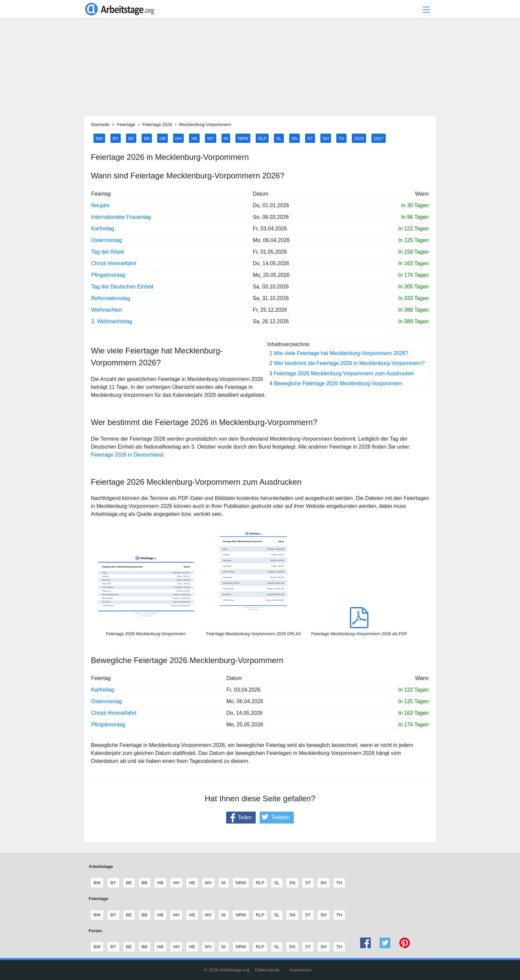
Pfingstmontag (108, 275)
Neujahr (100, 205)
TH (342, 138)
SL (279, 138)
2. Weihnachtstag (112, 321)
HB (163, 138)
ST (310, 138)
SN (295, 138)
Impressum (300, 970)
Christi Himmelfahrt (114, 263)
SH (326, 138)
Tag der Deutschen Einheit (122, 287)
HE (195, 138)
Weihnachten (107, 310)
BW (99, 138)
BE (131, 138)
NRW (243, 138)
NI (226, 138)
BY (115, 138)
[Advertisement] (260, 70)
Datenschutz (267, 970)
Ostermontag (106, 240)
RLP (262, 138)
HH (179, 138)
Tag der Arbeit (108, 252)
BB (147, 138)
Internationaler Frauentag (121, 217)
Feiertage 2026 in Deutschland (127, 455)
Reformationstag (111, 298)
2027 (379, 138)
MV (211, 138)
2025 (359, 138)
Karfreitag (103, 229)
